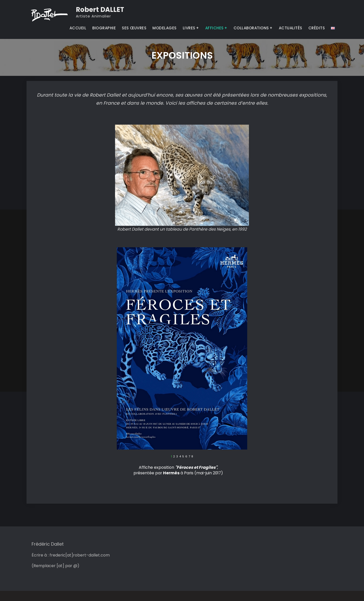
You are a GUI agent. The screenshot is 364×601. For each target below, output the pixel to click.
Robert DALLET (100, 10)
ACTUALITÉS (291, 28)
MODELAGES (165, 28)
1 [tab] (171, 457)
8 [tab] (192, 457)
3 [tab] (177, 457)
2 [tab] (174, 457)
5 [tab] (183, 457)
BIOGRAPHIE (104, 28)
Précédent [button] (121, 458)
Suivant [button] (243, 458)
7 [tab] (189, 457)
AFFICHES (214, 28)
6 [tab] (186, 457)
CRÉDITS (317, 28)
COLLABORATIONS (251, 28)
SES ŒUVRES (134, 28)
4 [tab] (180, 457)
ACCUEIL (78, 28)
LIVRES (189, 28)
